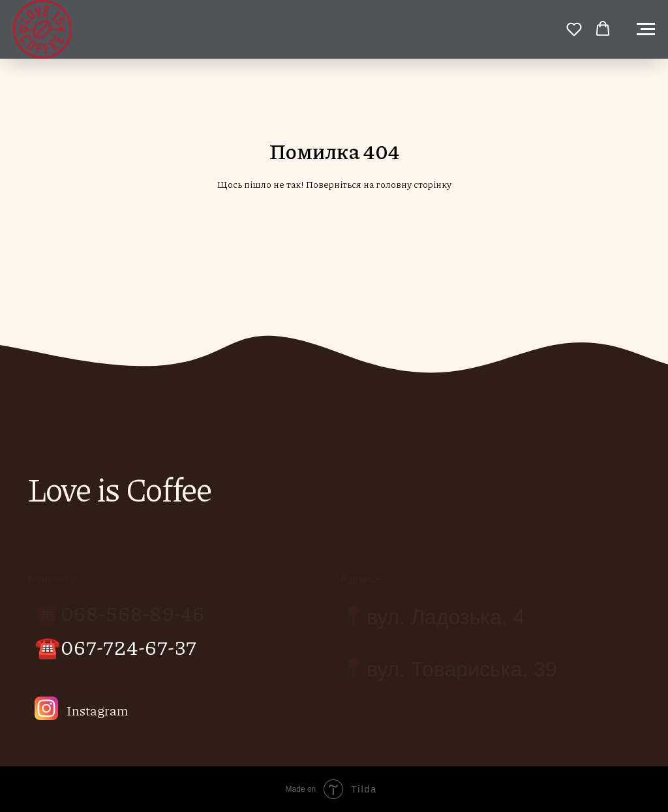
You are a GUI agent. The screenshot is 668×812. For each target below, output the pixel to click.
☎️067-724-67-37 (115, 646)
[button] (574, 29)
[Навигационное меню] (646, 29)
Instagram (98, 710)
